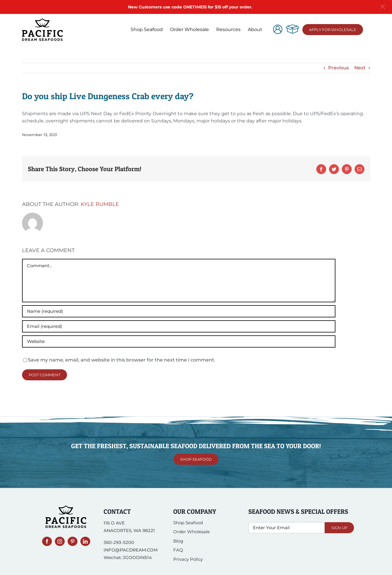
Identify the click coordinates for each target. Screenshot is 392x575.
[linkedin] (85, 541)
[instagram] (60, 541)
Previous (338, 68)
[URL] (179, 341)
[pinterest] (73, 541)
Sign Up (339, 528)
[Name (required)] (179, 311)
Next (360, 68)
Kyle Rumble (100, 204)
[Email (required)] (179, 326)
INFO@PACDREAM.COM (131, 550)
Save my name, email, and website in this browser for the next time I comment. (122, 360)
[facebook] (47, 541)
